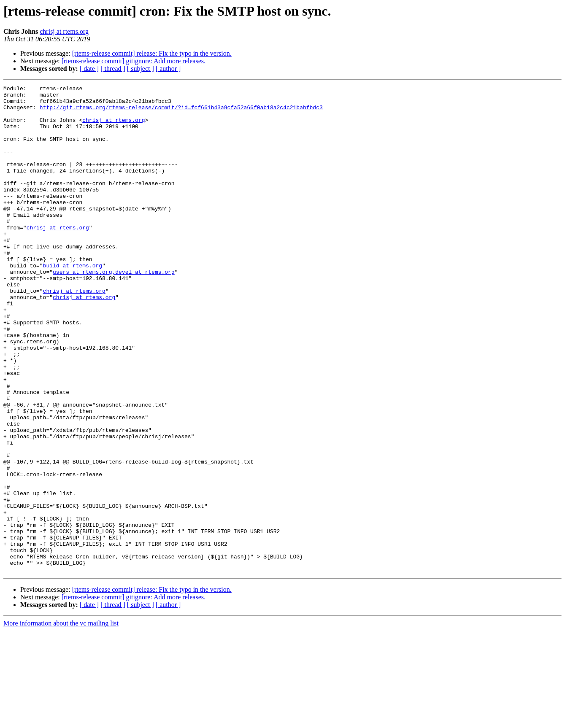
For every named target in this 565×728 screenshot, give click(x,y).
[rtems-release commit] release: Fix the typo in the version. (152, 53)
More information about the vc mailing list (61, 721)
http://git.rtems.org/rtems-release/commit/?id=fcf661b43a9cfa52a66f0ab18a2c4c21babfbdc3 (181, 112)
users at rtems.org (82, 310)
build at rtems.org (73, 302)
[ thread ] (113, 69)
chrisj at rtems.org (64, 31)
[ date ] (89, 69)
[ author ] (168, 69)
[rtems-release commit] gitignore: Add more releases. (134, 61)
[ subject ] (141, 69)
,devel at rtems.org (143, 310)
